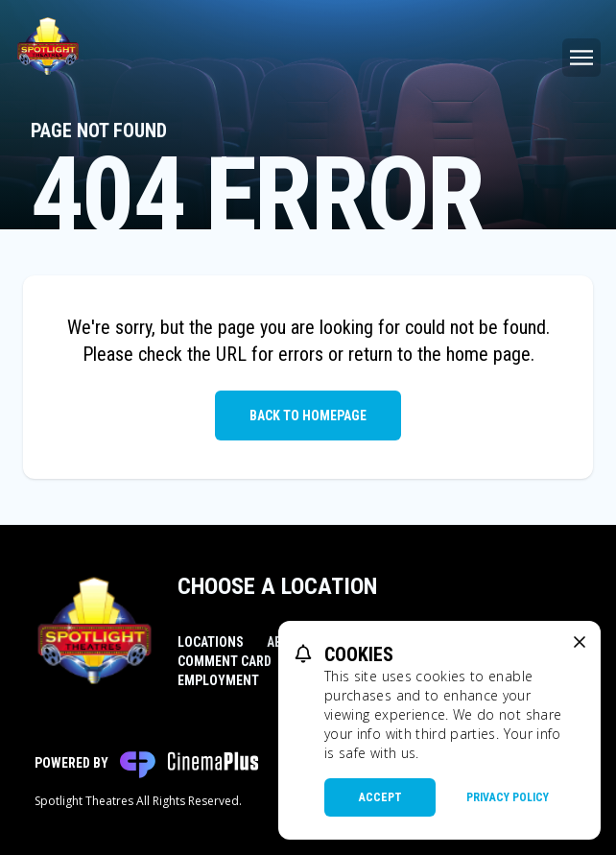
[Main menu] (581, 58)
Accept (380, 797)
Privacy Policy (508, 797)
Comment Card (225, 661)
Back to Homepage (308, 416)
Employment (218, 680)
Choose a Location (277, 586)
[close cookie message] (580, 642)
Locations (211, 642)
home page (488, 354)
